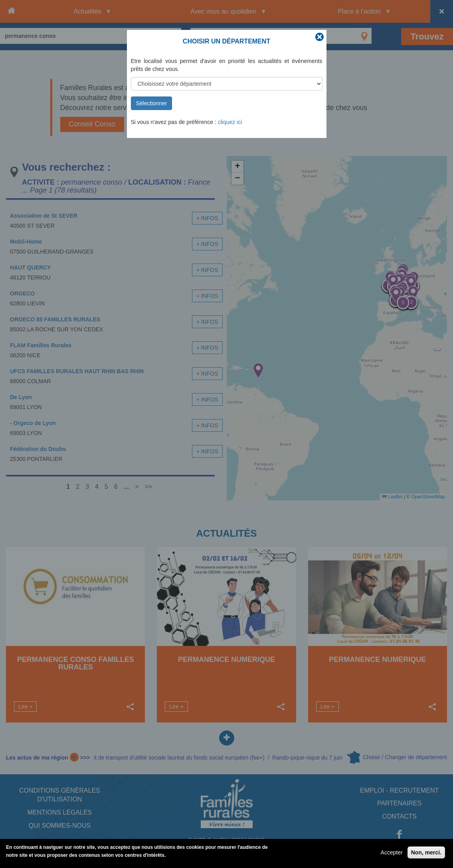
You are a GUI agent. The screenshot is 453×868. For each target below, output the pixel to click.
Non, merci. (426, 852)
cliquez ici (230, 122)
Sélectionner (152, 103)
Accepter (392, 852)
